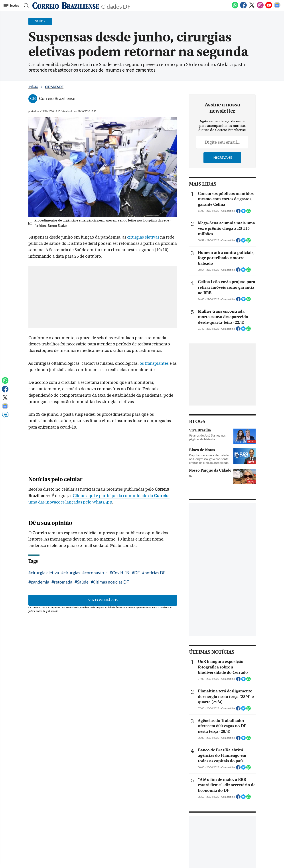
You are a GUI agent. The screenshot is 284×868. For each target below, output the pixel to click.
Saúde (83, 582)
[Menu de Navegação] (12, 6)
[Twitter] (252, 8)
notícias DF (155, 573)
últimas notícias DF (111, 582)
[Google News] (277, 8)
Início (33, 87)
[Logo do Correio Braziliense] (66, 6)
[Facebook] (243, 8)
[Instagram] (260, 8)
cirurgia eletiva (45, 573)
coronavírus (96, 573)
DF (137, 573)
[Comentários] (5, 417)
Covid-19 (121, 573)
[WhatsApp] (235, 8)
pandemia (40, 582)
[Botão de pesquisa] (25, 6)
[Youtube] (269, 8)
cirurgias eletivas (143, 237)
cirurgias (72, 573)
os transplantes (154, 363)
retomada (63, 582)
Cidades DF (116, 6)
